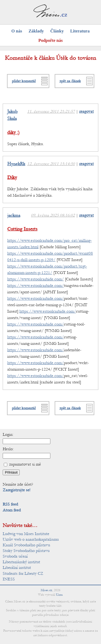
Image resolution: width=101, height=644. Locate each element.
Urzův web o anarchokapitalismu (31, 539)
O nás (17, 31)
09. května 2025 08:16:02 (53, 215)
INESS (9, 579)
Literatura (80, 31)
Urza (59, 595)
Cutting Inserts (22, 229)
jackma (14, 215)
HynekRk (16, 164)
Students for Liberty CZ (23, 573)
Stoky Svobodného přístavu (26, 551)
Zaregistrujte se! (17, 490)
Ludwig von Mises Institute (26, 534)
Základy (36, 31)
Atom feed (12, 510)
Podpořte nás (50, 40)
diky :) (13, 132)
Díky (12, 178)
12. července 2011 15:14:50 (51, 164)
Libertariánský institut (21, 562)
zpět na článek (70, 81)
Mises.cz (46, 590)
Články (57, 31)
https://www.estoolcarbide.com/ (36, 279)
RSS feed (10, 504)
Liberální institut (17, 568)
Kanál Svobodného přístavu (26, 545)
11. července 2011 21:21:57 (51, 111)
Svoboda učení (15, 556)
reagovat (86, 111)
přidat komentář (24, 81)
